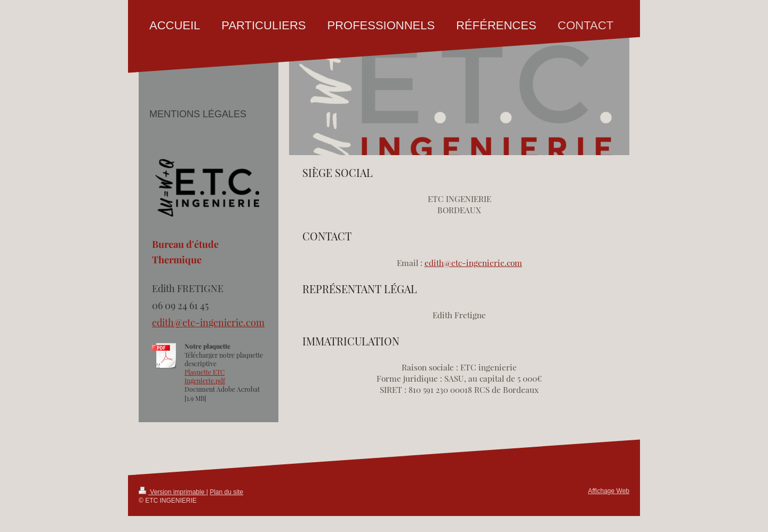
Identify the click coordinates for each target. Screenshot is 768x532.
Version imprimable (173, 492)
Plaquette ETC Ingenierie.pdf (205, 376)
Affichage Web (609, 491)
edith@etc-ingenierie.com (473, 263)
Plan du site (226, 492)
